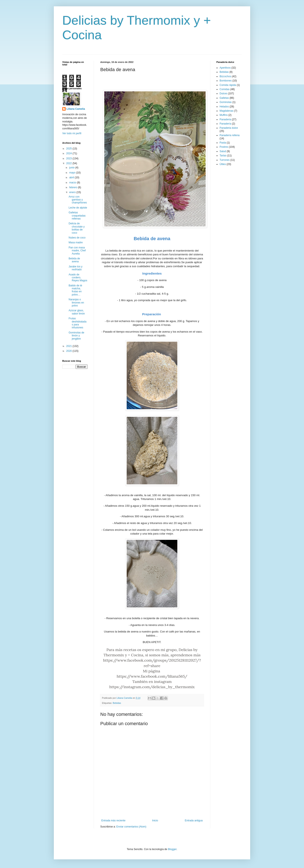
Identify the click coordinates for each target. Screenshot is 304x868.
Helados (224, 107)
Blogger (172, 849)
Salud (223, 151)
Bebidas (117, 703)
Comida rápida (228, 85)
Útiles (223, 164)
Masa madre (76, 242)
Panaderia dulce (229, 128)
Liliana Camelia (76, 109)
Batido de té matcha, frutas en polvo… (75, 290)
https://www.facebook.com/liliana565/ (152, 676)
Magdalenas (226, 111)
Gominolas (226, 102)
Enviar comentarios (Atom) (131, 827)
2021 (69, 346)
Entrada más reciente (113, 821)
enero (73, 192)
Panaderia (225, 119)
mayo (73, 173)
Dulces (223, 93)
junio (72, 168)
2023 (69, 158)
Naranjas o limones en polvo (76, 303)
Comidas (225, 89)
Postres (224, 147)
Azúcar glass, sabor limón (77, 312)
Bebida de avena (74, 260)
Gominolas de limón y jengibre (76, 336)
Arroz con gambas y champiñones (78, 200)
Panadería (225, 124)
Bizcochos (225, 76)
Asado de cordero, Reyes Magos (78, 278)
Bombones (226, 81)
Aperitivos (225, 68)
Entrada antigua (194, 821)
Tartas (223, 156)
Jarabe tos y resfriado (75, 268)
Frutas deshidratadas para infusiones (77, 323)
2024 (69, 153)
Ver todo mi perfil (72, 133)
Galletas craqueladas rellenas (77, 216)
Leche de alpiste (78, 208)
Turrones (225, 160)
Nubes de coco (77, 238)
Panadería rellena (230, 135)
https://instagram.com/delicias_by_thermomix (152, 687)
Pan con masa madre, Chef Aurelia (77, 251)
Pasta (223, 143)
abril (72, 177)
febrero (74, 187)
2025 (69, 149)
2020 (69, 351)
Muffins (224, 115)
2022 (69, 163)
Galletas (224, 98)
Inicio (155, 821)
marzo (73, 183)
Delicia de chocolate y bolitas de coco (77, 228)
